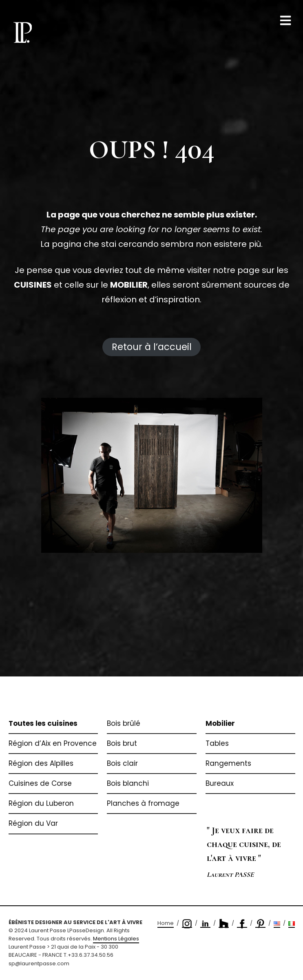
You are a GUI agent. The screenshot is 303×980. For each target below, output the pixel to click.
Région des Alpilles (41, 763)
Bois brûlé (124, 723)
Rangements (228, 763)
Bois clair (122, 763)
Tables (217, 743)
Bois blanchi (128, 783)
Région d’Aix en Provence (53, 743)
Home (166, 923)
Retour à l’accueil (152, 347)
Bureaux (220, 783)
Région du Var (33, 823)
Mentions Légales (116, 939)
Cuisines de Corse (40, 783)
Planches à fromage (143, 803)
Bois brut (122, 743)
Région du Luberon (41, 803)
